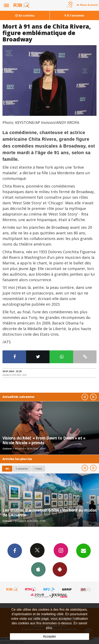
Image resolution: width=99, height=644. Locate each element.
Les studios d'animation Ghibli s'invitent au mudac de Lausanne (50, 512)
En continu (25, 15)
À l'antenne (74, 15)
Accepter (49, 636)
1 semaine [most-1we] (22, 469)
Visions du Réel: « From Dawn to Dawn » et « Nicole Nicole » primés (44, 440)
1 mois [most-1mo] (38, 469)
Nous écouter (89, 5)
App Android (60, 569)
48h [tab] (7, 469)
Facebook (15, 551)
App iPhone (38, 569)
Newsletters (83, 551)
